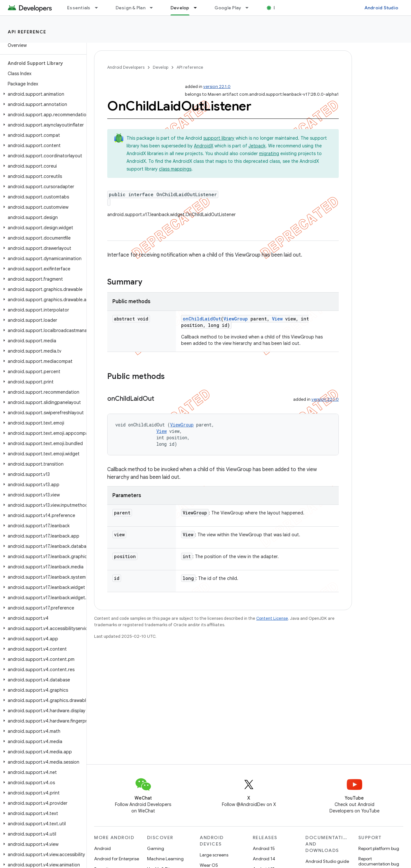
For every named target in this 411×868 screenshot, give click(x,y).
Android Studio (381, 8)
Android (102, 848)
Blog (279, 8)
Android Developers (126, 67)
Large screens (214, 855)
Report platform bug (379, 848)
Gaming (156, 848)
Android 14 (264, 859)
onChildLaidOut (202, 319)
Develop (161, 67)
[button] (42, 94)
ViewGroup (236, 319)
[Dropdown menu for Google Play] (250, 8)
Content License (272, 618)
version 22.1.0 (217, 87)
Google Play (228, 8)
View (277, 319)
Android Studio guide (327, 861)
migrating (269, 153)
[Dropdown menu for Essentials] (99, 8)
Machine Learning (165, 859)
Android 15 (264, 848)
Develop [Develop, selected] (180, 8)
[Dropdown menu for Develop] (198, 8)
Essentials (79, 8)
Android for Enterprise (117, 859)
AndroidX (204, 146)
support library (219, 138)
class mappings (175, 169)
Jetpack (257, 146)
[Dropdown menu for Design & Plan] (154, 8)
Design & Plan (131, 8)
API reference (27, 32)
